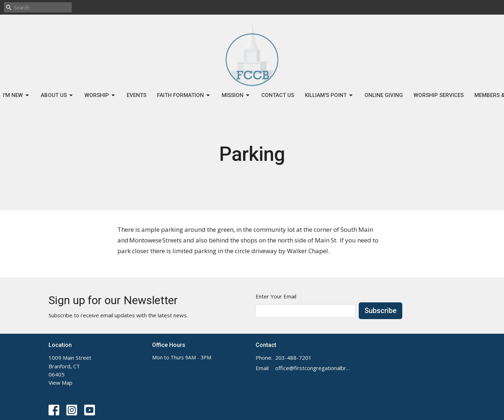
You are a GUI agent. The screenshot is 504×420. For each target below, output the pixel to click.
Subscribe (380, 311)
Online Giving (384, 95)
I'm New (16, 96)
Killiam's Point (329, 96)
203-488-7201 (293, 358)
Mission (236, 96)
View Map (61, 383)
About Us (57, 96)
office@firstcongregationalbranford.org (314, 368)
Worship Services (439, 95)
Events (137, 95)
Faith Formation (184, 96)
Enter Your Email (276, 296)
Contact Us (278, 95)
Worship (100, 96)
